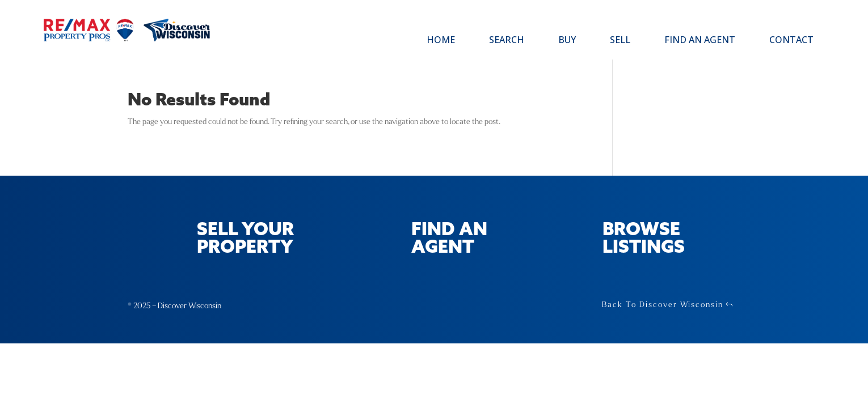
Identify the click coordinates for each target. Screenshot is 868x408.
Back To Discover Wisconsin (663, 305)
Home (441, 41)
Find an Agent (700, 41)
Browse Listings (644, 239)
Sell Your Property (245, 239)
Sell (620, 41)
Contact (791, 41)
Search (507, 41)
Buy (567, 41)
